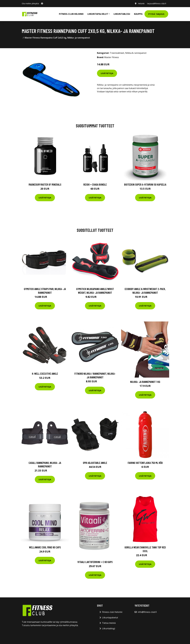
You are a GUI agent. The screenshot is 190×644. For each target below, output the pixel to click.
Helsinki (141, 3)
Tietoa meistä (109, 623)
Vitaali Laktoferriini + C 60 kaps (95, 562)
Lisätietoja (107, 73)
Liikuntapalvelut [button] (98, 14)
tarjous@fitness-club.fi (157, 3)
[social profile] (42, 4)
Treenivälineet (117, 53)
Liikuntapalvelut (110, 618)
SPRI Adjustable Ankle (95, 463)
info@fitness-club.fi (147, 612)
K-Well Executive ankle (45, 374)
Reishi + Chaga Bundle (95, 184)
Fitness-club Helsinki (71, 14)
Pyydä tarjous (156, 14)
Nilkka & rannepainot (136, 53)
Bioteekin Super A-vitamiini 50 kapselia (145, 184)
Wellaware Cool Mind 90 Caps (45, 547)
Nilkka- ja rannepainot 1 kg (145, 382)
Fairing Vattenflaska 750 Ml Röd (145, 463)
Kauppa (138, 14)
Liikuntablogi (122, 14)
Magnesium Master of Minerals (45, 184)
